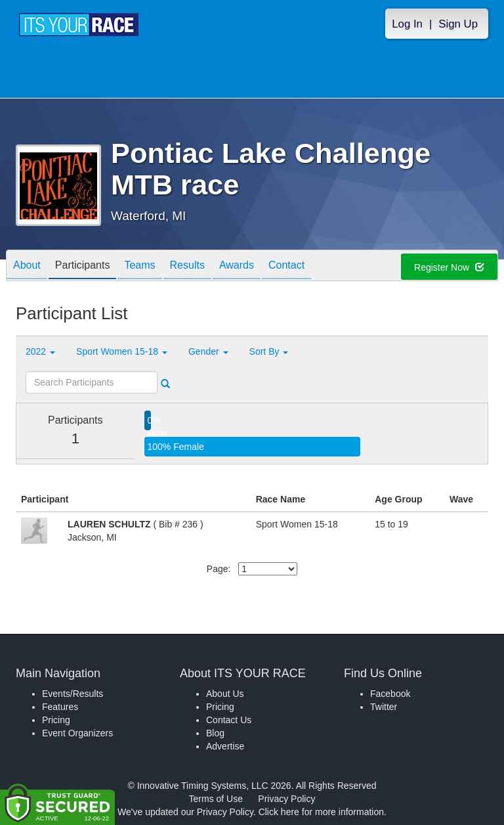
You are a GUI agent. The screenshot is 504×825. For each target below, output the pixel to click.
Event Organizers (77, 733)
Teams (139, 266)
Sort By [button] (269, 351)
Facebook (390, 694)
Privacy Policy (286, 799)
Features (60, 707)
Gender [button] (208, 351)
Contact (286, 266)
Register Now (449, 267)
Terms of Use (216, 799)
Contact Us (229, 720)
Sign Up (458, 24)
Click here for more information (321, 812)
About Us (225, 694)
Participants (83, 266)
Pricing (56, 720)
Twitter (384, 707)
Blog (215, 733)
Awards (237, 266)
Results (187, 266)
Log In (407, 24)
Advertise (225, 746)
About (27, 266)
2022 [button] (40, 351)
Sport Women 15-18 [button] (122, 351)
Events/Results (73, 694)
